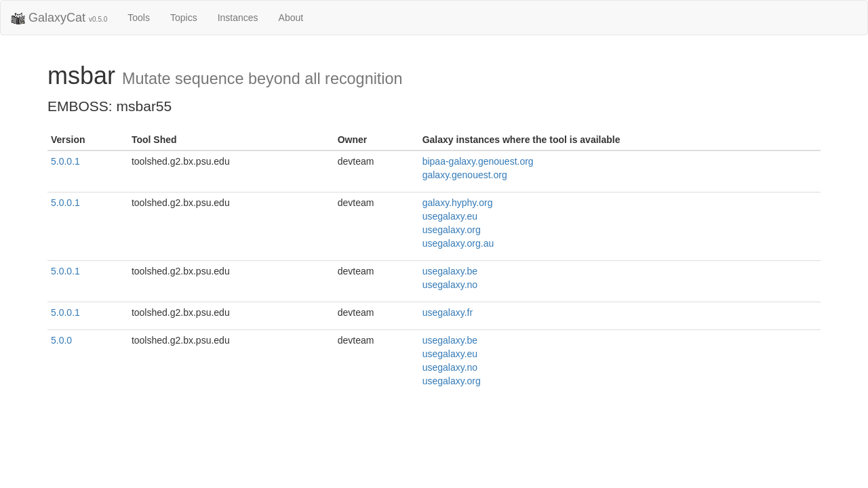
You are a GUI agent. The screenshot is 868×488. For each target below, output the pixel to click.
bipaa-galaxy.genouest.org (478, 161)
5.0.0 (61, 340)
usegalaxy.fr (448, 312)
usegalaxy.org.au (458, 243)
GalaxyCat (59, 18)
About (291, 18)
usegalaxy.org (452, 230)
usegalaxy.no (450, 285)
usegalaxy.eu (450, 216)
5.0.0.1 (65, 161)
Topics (184, 18)
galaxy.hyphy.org (458, 203)
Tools (139, 18)
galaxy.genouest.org (465, 175)
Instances (238, 18)
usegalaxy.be (450, 271)
